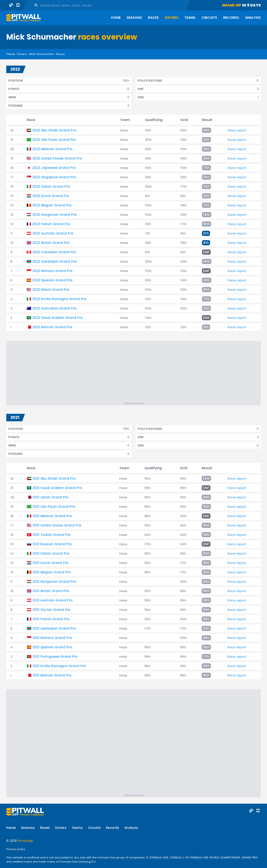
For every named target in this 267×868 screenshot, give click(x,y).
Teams (190, 18)
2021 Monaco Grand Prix (52, 638)
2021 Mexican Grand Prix (52, 516)
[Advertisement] (136, 372)
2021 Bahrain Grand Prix (52, 675)
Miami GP (232, 5)
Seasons (134, 18)
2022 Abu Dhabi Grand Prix (54, 130)
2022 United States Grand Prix (57, 158)
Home (116, 18)
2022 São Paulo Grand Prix (54, 140)
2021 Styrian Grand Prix (51, 610)
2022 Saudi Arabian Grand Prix (57, 318)
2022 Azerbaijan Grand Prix (54, 261)
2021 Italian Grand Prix (51, 553)
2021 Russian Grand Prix (52, 544)
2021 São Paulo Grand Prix (54, 507)
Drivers (172, 18)
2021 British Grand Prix (51, 591)
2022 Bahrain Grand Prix (52, 327)
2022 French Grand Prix (51, 224)
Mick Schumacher (41, 54)
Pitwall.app (26, 841)
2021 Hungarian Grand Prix (54, 582)
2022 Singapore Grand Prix (54, 177)
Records (231, 18)
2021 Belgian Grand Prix (52, 572)
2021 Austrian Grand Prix (53, 600)
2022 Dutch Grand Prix (51, 196)
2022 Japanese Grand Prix (54, 168)
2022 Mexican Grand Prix (52, 149)
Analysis (253, 18)
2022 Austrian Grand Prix (53, 233)
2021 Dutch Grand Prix (50, 563)
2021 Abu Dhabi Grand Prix (54, 478)
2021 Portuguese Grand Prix (55, 657)
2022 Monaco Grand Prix (52, 271)
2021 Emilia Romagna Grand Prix (59, 666)
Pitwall (11, 54)
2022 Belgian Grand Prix (52, 205)
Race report (237, 130)
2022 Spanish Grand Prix (52, 280)
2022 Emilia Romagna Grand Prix (59, 299)
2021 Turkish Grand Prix (51, 535)
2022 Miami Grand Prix (51, 290)
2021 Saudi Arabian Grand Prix (57, 488)
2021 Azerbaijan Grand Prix (54, 628)
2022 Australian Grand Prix (54, 308)
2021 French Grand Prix (51, 619)
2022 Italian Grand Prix (51, 186)
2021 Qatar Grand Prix (50, 497)
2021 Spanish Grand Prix (52, 647)
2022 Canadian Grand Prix (54, 252)
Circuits (209, 18)
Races (153, 18)
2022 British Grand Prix (51, 243)
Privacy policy (16, 849)
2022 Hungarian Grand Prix (54, 215)
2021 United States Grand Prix (57, 525)
